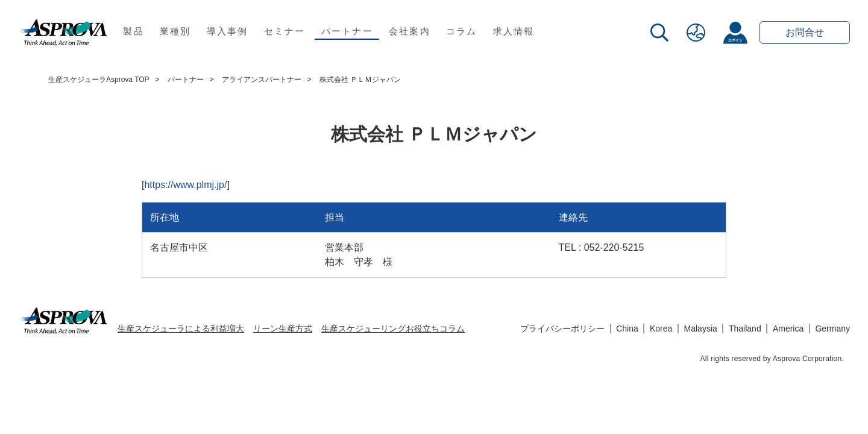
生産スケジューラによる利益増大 (181, 329)
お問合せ (805, 32)
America (788, 329)
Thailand (745, 329)
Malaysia (701, 329)
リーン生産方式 (283, 329)
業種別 (175, 31)
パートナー (347, 31)
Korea (661, 329)
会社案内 (410, 31)
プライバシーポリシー (562, 329)
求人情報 (514, 31)
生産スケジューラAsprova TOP (99, 80)
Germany (832, 329)
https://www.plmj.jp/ (185, 185)
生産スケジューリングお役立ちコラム (393, 329)
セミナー (285, 31)
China (627, 329)
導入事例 (228, 31)
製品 (134, 31)
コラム (462, 31)
